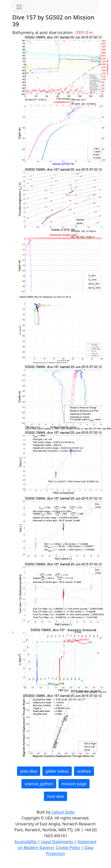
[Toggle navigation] (19, 7)
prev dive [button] (29, 771)
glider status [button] (57, 771)
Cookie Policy (68, 848)
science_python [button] (39, 784)
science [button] (84, 771)
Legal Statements (57, 842)
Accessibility (26, 842)
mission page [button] (74, 784)
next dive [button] (55, 796)
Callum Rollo (63, 812)
